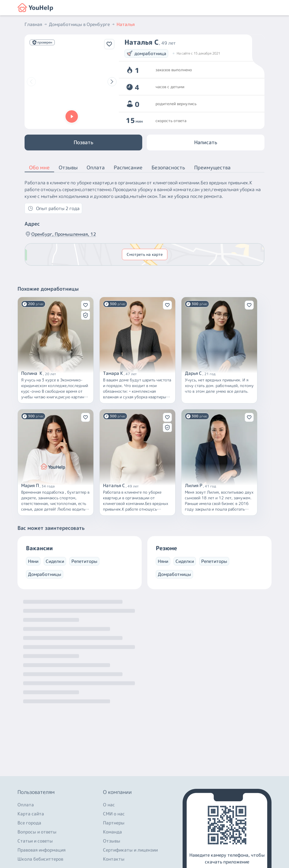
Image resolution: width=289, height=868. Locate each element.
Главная (36, 24)
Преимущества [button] (212, 168)
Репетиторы (84, 561)
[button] (72, 116)
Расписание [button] (128, 168)
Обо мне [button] (39, 168)
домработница (146, 53)
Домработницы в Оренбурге (82, 24)
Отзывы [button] (68, 168)
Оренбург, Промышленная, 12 (60, 234)
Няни (33, 561)
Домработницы (45, 574)
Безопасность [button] (168, 168)
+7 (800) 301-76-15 (40, 816)
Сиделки (55, 561)
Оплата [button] (96, 168)
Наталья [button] (126, 24)
